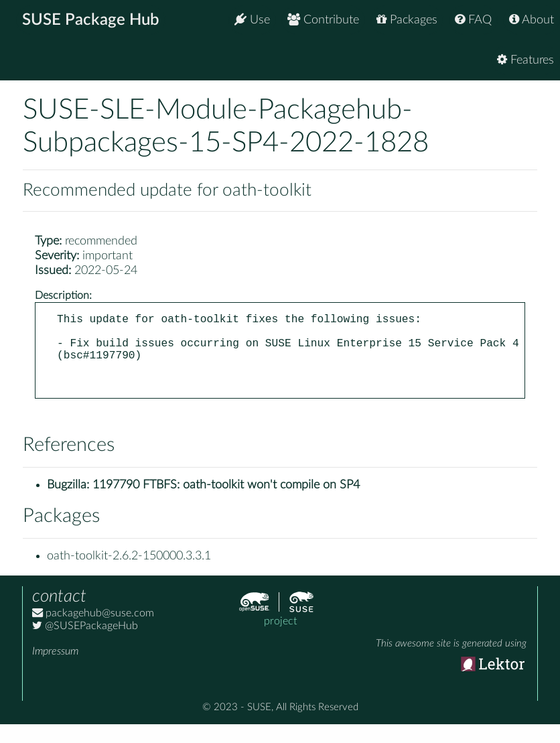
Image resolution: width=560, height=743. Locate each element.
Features (526, 60)
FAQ (473, 20)
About (532, 20)
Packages (407, 20)
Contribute (323, 20)
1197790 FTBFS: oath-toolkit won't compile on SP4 (226, 504)
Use (252, 20)
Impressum (55, 670)
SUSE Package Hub (91, 20)
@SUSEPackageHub (85, 645)
